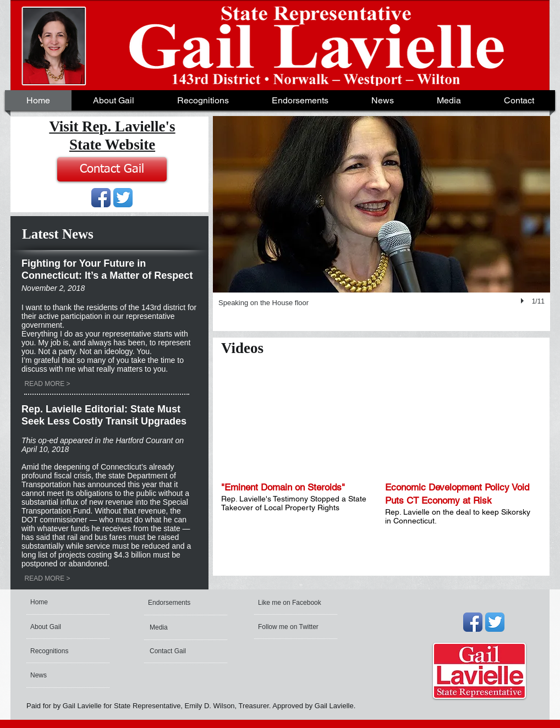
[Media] (181, 627)
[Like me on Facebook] (290, 603)
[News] (60, 675)
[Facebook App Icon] (101, 198)
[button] (383, 100)
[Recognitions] (60, 651)
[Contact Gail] (112, 169)
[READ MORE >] (47, 384)
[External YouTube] (296, 421)
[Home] (72, 602)
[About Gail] (62, 627)
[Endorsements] (177, 603)
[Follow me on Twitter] (290, 627)
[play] (524, 301)
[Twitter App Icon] (123, 198)
